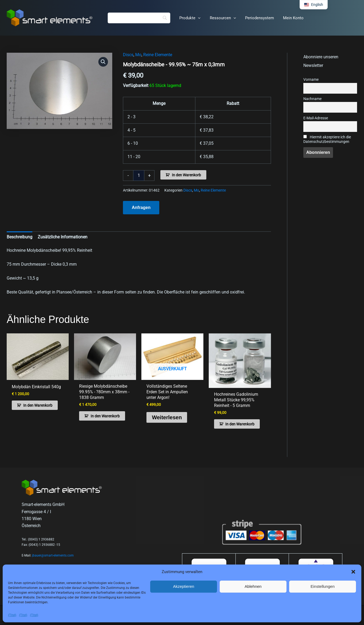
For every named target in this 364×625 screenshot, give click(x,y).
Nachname (312, 99)
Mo (138, 55)
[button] (353, 572)
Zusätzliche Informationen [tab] (63, 237)
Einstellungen (323, 586)
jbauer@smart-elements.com (53, 555)
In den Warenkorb (186, 175)
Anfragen (141, 207)
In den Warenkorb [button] (38, 405)
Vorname (311, 80)
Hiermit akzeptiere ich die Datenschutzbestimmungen (327, 139)
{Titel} (12, 615)
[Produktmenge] (139, 176)
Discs (128, 55)
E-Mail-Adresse (316, 118)
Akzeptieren (183, 586)
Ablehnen (253, 586)
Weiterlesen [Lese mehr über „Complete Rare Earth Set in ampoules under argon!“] (167, 417)
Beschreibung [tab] (20, 237)
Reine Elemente (158, 55)
